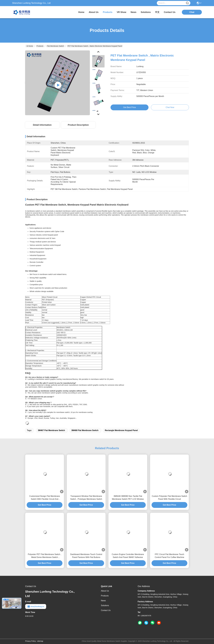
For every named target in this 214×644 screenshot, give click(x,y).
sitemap (40, 641)
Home (81, 12)
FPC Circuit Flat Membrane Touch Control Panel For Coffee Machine (169, 556)
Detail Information (42, 125)
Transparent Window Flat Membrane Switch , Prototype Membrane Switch (86, 498)
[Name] (187, 3)
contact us (170, 12)
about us (94, 12)
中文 (157, 12)
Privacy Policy (30, 641)
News (103, 601)
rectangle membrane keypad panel (121, 430)
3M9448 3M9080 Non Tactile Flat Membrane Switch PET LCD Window (128, 498)
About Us (105, 591)
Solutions (105, 605)
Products (40, 46)
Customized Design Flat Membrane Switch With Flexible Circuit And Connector (45, 498)
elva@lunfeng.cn (36, 606)
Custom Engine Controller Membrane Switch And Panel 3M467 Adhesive (128, 556)
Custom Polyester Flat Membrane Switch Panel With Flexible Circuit (169, 498)
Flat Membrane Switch (55, 46)
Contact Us (106, 610)
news (133, 12)
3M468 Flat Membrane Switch (85, 430)
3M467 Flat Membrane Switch (51, 430)
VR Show (121, 12)
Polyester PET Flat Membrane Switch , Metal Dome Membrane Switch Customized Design (45, 556)
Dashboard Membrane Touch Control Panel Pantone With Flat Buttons (86, 556)
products (108, 12)
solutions (146, 12)
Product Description (78, 125)
